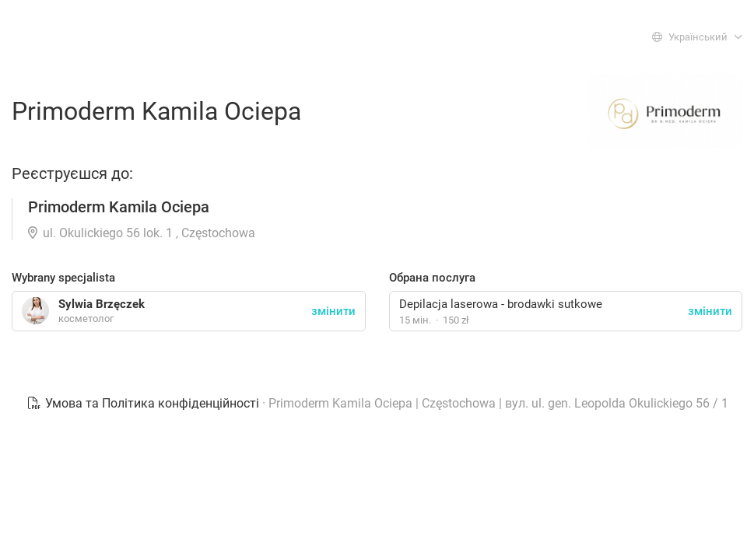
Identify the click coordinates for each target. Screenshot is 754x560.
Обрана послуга (432, 278)
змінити (710, 311)
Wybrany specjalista (63, 278)
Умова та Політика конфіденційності (144, 403)
